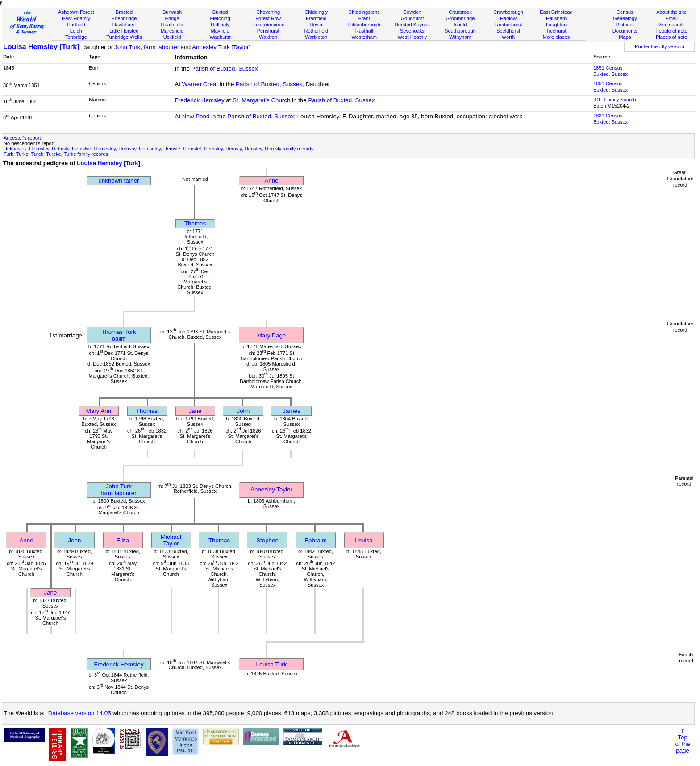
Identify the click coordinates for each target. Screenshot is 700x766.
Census (625, 12)
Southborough (460, 31)
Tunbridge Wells (124, 37)
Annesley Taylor (271, 489)
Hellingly (220, 25)
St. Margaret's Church (261, 100)
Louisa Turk (272, 664)
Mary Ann (99, 411)
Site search (671, 25)
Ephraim (316, 540)
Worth (508, 37)
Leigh (76, 31)
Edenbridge (124, 18)
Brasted (124, 12)
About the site (671, 12)
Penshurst (268, 31)
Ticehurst (556, 31)
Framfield (316, 18)
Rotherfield (316, 31)
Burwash (172, 12)
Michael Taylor (171, 540)
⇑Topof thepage (682, 741)
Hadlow (508, 18)
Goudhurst (412, 18)
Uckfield (172, 37)
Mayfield (220, 31)
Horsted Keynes (412, 25)
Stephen (267, 540)
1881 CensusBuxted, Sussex (610, 119)
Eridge (172, 18)
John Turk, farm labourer (147, 47)
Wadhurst (220, 37)
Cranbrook (460, 12)
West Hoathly (412, 37)
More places (556, 37)
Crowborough (508, 12)
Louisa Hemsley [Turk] (41, 47)
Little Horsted (124, 31)
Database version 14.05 (80, 713)
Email (671, 18)
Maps (625, 37)
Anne (271, 181)
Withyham (460, 37)
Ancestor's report (22, 138)
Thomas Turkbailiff (119, 335)
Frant (364, 18)
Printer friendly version (660, 46)
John (244, 411)
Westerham (365, 37)
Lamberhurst (508, 25)
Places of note (671, 37)
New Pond (196, 116)
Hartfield (76, 25)
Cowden (412, 12)
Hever (316, 25)
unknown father (119, 181)
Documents (625, 31)
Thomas (195, 223)
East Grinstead (556, 12)
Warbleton (316, 37)
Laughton (556, 25)
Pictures (625, 25)
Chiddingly (316, 12)
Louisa (364, 540)
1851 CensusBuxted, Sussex (610, 71)
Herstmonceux (268, 25)
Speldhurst (508, 31)
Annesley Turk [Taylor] (221, 47)
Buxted (220, 12)
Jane (195, 411)
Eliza (123, 540)
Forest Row (268, 18)
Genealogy (625, 18)
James (291, 411)
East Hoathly (76, 18)
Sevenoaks (412, 31)
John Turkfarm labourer (119, 490)
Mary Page (271, 335)
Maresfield (172, 31)
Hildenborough (364, 25)
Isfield (460, 25)
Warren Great (200, 84)
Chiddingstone (364, 12)
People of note (671, 31)
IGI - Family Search (615, 100)
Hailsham (556, 18)
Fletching (220, 18)
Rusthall (364, 31)
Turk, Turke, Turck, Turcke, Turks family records (56, 154)
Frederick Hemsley (200, 100)
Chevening (268, 12)
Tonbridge (76, 37)
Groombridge (460, 18)
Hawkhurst (124, 25)
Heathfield (172, 25)
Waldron (268, 37)
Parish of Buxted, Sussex (225, 69)
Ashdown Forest (76, 12)
